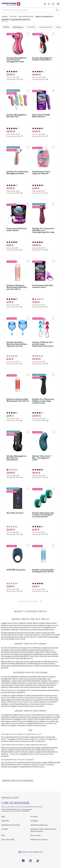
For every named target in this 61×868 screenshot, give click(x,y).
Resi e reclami (36, 835)
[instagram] (30, 861)
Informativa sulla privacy (39, 825)
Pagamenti (5, 821)
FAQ (3, 835)
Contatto (5, 829)
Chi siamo (34, 817)
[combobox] (30, 10)
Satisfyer (12, 639)
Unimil (23, 639)
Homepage (5, 17)
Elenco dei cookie (8, 840)
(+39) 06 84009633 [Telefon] (15, 803)
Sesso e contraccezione (26, 17)
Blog (3, 817)
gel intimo (50, 723)
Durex (17, 639)
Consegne (34, 821)
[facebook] (23, 861)
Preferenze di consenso (39, 840)
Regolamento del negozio (11, 825)
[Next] (40, 601)
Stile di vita (13, 17)
